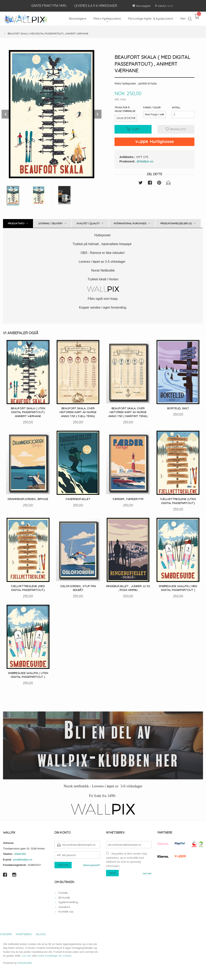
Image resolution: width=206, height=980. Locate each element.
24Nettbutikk (25, 963)
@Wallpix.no (145, 161)
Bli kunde (64, 897)
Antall (176, 107)
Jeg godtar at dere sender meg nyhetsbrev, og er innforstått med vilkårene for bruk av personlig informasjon (126, 860)
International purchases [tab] (130, 223)
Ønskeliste (176, 129)
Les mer (147, 873)
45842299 (20, 854)
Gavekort (64, 907)
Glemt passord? (92, 865)
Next (97, 114)
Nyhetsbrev (24, 934)
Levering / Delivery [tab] (50, 223)
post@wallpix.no (23, 860)
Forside (63, 893)
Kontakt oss (66, 912)
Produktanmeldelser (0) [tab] (176, 223)
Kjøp (133, 129)
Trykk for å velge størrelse (125, 109)
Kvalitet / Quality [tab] (88, 223)
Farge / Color (152, 107)
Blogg (41, 934)
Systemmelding (68, 902)
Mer (183, 19)
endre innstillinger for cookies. (55, 956)
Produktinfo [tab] (16, 223)
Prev (6, 114)
